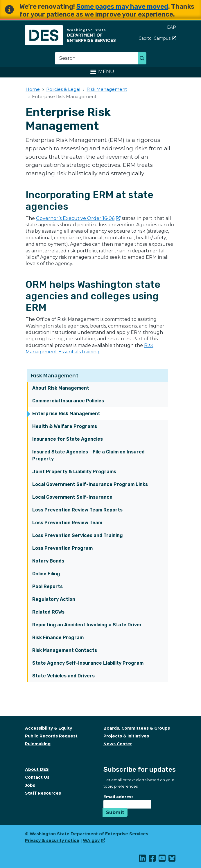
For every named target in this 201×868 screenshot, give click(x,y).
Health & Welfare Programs (65, 426)
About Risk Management (61, 388)
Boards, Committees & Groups (137, 728)
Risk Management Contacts (65, 650)
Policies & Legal (63, 89)
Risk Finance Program (58, 638)
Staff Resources (43, 793)
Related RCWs (48, 612)
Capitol (157, 38)
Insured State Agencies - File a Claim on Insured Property (88, 455)
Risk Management (55, 376)
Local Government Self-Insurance (72, 497)
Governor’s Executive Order (78, 218)
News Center (118, 744)
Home (33, 89)
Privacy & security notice (52, 840)
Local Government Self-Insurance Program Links (90, 484)
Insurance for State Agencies (68, 439)
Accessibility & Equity (49, 728)
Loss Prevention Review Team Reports (77, 510)
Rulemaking (38, 744)
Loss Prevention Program (62, 548)
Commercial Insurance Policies (68, 401)
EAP (172, 27)
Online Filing (46, 574)
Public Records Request (51, 736)
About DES (37, 769)
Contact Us (37, 777)
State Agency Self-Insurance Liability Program (88, 663)
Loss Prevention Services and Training (78, 535)
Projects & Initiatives (126, 736)
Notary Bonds (48, 561)
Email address (119, 797)
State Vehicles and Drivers (63, 676)
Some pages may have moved (122, 7)
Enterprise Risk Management (66, 414)
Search (144, 59)
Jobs (30, 785)
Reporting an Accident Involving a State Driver (87, 625)
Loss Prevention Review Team (67, 523)
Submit (115, 812)
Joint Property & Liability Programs (74, 472)
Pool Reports (47, 586)
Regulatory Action (54, 599)
